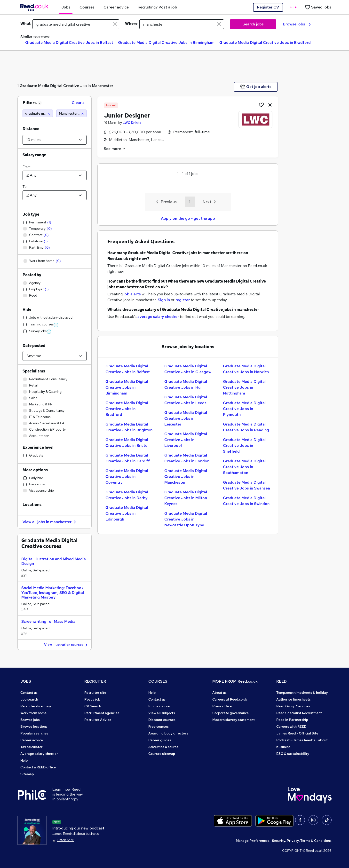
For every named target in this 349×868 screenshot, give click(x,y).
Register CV (268, 7)
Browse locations (34, 726)
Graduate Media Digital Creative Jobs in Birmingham (166, 43)
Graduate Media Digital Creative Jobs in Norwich (246, 369)
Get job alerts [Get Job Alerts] (256, 87)
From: (27, 167)
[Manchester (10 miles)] (71, 113)
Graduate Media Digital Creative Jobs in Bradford (265, 43)
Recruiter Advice (98, 720)
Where (131, 24)
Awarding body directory (168, 733)
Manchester (103, 86)
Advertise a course (163, 747)
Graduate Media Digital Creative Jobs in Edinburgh (127, 513)
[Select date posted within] (55, 356)
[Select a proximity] (55, 140)
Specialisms (34, 371)
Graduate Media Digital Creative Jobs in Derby (127, 495)
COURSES (158, 681)
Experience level (38, 447)
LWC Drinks (132, 123)
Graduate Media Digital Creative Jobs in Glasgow (188, 369)
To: (25, 187)
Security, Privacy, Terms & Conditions (302, 841)
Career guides (160, 740)
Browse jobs (297, 24)
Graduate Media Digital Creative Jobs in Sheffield (244, 446)
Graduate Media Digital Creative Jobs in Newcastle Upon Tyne (186, 519)
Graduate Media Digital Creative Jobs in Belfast (69, 43)
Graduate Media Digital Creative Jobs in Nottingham (244, 387)
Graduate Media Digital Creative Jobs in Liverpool (186, 440)
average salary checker (158, 317)
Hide (27, 310)
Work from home (33, 713)
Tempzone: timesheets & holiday (302, 693)
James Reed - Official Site (297, 733)
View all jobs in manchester (50, 522)
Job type (31, 214)
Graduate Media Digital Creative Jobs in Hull (186, 384)
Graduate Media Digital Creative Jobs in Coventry (127, 477)
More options (35, 470)
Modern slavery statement (234, 720)
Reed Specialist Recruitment (299, 713)
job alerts (132, 294)
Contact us (29, 693)
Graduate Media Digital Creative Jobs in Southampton (244, 467)
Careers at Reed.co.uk (230, 699)
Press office (222, 706)
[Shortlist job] (261, 105)
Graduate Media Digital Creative (49, 86)
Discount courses (162, 720)
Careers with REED (291, 726)
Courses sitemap (162, 754)
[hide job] (270, 105)
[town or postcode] (182, 24)
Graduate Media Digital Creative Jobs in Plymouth (244, 409)
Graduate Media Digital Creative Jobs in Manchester (186, 477)
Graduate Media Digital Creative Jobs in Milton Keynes (186, 498)
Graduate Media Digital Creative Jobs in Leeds (186, 400)
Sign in (164, 300)
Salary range (34, 155)
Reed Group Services (293, 706)
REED (282, 681)
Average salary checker (39, 754)
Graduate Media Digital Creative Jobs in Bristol (127, 443)
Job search (29, 699)
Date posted (34, 346)
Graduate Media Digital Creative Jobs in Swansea (246, 485)
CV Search (93, 706)
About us (219, 693)
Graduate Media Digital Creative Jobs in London (187, 458)
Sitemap (27, 774)
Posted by (32, 275)
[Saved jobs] (318, 7)
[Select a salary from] (55, 175)
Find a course (159, 706)
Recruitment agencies (102, 713)
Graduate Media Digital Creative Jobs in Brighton (129, 427)
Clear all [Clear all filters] (79, 103)
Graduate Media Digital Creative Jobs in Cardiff (128, 458)
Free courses (159, 726)
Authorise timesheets (293, 699)
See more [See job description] (115, 149)
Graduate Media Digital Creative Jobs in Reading (246, 427)
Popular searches (34, 733)
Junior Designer (127, 115)
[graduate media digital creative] (38, 113)
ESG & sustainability (293, 754)
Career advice (32, 740)
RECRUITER (95, 681)
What (25, 24)
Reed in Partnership (292, 720)
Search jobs (253, 24)
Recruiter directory (36, 706)
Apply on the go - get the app (188, 218)
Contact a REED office (38, 767)
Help (24, 760)
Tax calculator (32, 747)
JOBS (26, 681)
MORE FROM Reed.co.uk (235, 681)
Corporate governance (230, 713)
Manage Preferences (253, 841)
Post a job (92, 699)
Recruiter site (95, 693)
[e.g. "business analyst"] (76, 24)
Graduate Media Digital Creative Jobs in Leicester (186, 418)
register (183, 300)
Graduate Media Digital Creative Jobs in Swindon (246, 501)
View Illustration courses (67, 645)
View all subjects (162, 713)
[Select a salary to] (55, 195)
